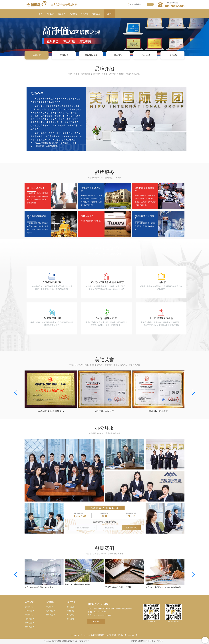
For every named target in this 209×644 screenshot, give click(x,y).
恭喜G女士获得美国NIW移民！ (79, 584)
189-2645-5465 (175, 6)
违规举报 (143, 641)
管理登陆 (134, 641)
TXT (87, 641)
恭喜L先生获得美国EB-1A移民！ (39, 587)
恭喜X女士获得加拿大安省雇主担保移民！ (164, 587)
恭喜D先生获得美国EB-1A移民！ (120, 587)
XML (75, 641)
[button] (193, 392)
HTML (81, 641)
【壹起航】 (161, 641)
